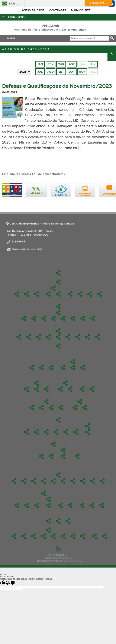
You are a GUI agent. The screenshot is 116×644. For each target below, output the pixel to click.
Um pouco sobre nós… (82, 505)
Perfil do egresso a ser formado (99, 294)
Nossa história (27, 294)
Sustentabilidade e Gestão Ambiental (92, 318)
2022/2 (73, 481)
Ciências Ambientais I (24, 318)
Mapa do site (81, 10)
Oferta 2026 (14, 481)
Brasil (9, 4)
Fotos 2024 (34, 536)
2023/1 (63, 481)
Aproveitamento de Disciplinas (31, 408)
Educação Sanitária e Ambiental (48, 337)
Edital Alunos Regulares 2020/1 (88, 432)
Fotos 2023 (43, 536)
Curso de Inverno (36, 505)
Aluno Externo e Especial (27, 389)
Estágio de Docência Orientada (41, 408)
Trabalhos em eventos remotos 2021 (48, 505)
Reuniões (51, 368)
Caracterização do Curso (36, 294)
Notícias (70, 505)
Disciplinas (58, 307)
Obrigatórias (58, 312)
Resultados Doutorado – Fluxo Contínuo (85, 408)
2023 (56, 432)
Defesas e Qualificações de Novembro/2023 (57, 86)
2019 (53, 444)
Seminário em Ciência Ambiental (83, 318)
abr (72, 64)
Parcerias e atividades (70, 389)
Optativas (58, 331)
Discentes (36, 383)
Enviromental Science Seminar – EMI (58, 337)
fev (51, 64)
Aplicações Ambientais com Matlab (38, 337)
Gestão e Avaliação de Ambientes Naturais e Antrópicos (48, 294)
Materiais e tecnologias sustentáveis (63, 318)
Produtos (48, 521)
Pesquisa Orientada (73, 318)
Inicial (63, 456)
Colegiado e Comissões (73, 362)
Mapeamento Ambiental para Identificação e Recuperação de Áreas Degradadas (78, 337)
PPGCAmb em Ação (43, 493)
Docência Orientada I (43, 318)
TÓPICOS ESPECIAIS (19, 337)
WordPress (65, 558)
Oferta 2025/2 (24, 481)
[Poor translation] (10, 583)
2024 (46, 432)
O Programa (58, 282)
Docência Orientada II (53, 318)
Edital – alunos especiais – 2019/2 (41, 456)
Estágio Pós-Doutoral (58, 521)
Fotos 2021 (63, 536)
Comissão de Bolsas (90, 294)
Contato (92, 505)
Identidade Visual (41, 368)
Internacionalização (65, 383)
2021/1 (102, 481)
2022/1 (83, 481)
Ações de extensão (60, 505)
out (72, 72)
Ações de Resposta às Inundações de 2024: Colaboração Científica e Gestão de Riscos (17, 505)
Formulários (46, 402)
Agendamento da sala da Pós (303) (104, 536)
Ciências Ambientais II (34, 318)
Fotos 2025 (24, 536)
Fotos (48, 530)
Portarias (83, 368)
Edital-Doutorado (80, 402)
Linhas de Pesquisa (53, 288)
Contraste (58, 10)
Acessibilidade (33, 10)
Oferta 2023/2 (53, 481)
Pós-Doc (31, 368)
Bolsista (92, 389)
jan (40, 64)
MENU (8, 38)
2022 (66, 432)
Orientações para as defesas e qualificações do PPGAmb (61, 408)
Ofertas (58, 475)
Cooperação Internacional (60, 389)
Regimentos (82, 389)
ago (51, 72)
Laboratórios (68, 521)
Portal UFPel (16, 17)
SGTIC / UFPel (72, 561)
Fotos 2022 (53, 536)
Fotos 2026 (14, 536)
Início (58, 273)
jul (40, 72)
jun (93, 64)
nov (82, 72)
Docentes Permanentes (70, 294)
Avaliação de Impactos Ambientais (29, 337)
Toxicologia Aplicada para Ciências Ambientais (58, 346)
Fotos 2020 (73, 536)
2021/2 (92, 481)
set (61, 72)
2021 (76, 432)
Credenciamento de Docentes (95, 536)
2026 (75, 408)
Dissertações (46, 389)
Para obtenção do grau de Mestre (51, 408)
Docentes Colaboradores (80, 294)
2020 (88, 426)
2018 (77, 456)
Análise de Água (27, 505)
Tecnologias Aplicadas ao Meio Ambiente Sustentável (58, 294)
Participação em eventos (48, 499)
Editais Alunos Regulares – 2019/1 (51, 456)
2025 (36, 432)
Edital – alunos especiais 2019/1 (63, 450)
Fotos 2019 (83, 536)
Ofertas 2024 (43, 481)
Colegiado (63, 368)
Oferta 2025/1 (34, 481)
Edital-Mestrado (58, 420)
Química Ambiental (88, 337)
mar (61, 64)
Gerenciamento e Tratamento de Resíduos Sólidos (68, 337)
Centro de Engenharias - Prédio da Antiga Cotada (40, 224)
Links (102, 505)
